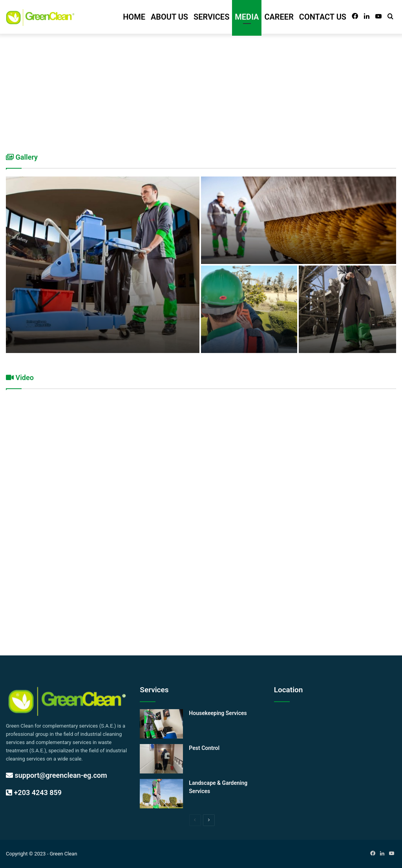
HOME (134, 17)
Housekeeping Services (218, 713)
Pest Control (204, 748)
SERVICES (211, 17)
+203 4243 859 (34, 792)
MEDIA (247, 17)
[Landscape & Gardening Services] (161, 794)
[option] (201, 265)
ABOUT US (169, 17)
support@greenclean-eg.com (57, 775)
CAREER (279, 17)
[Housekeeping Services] (161, 724)
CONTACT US (323, 17)
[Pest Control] (161, 759)
